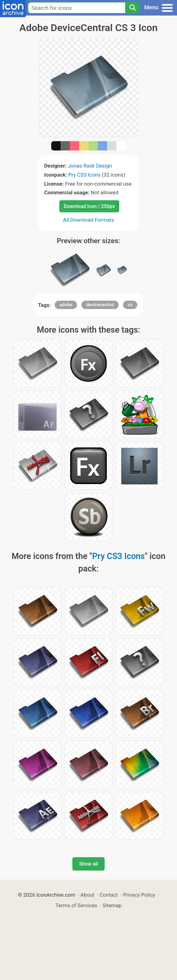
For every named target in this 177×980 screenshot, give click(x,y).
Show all (88, 864)
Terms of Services (76, 905)
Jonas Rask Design (90, 166)
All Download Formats (89, 220)
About (87, 895)
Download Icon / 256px (89, 206)
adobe (66, 305)
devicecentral (100, 305)
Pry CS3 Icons (84, 175)
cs (130, 305)
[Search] (132, 8)
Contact (109, 895)
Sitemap (112, 905)
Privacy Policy (139, 895)
